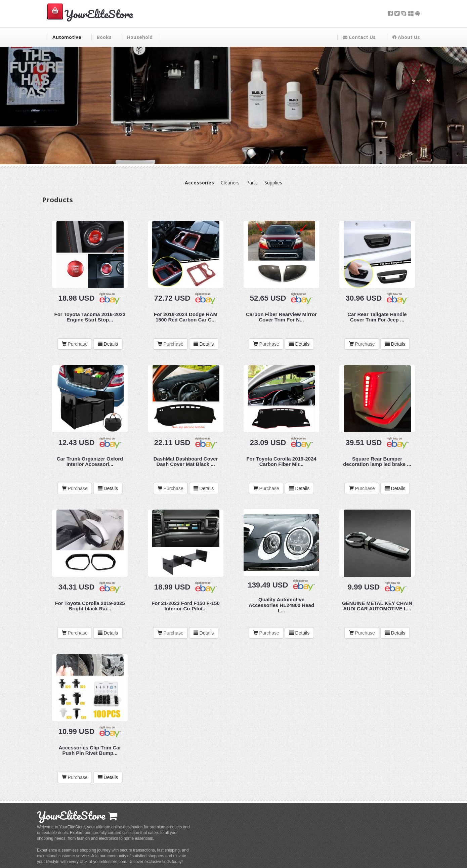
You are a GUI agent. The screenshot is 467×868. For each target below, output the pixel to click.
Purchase (78, 344)
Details (108, 344)
